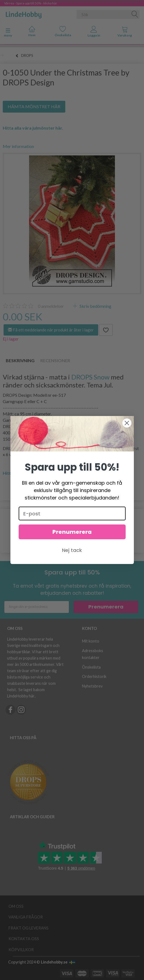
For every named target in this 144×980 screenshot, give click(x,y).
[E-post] (72, 513)
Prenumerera (72, 532)
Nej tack (72, 550)
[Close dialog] (127, 423)
